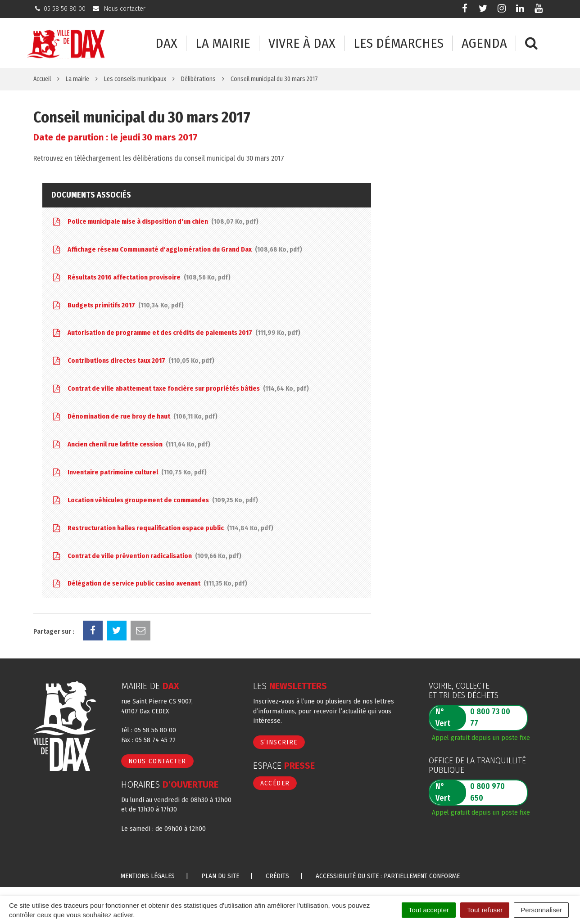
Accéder (275, 783)
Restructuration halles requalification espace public (162, 528)
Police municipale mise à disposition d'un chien (155, 222)
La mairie (223, 43)
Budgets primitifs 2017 (118, 305)
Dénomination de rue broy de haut (134, 417)
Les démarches (399, 43)
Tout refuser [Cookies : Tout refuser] (485, 910)
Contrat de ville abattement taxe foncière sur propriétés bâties (180, 389)
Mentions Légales (148, 876)
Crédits (277, 876)
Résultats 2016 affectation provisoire (141, 277)
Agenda (484, 43)
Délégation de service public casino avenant (149, 584)
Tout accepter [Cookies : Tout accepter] (429, 910)
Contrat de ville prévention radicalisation (146, 556)
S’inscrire (279, 742)
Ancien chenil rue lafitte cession (131, 444)
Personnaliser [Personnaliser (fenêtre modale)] (541, 910)
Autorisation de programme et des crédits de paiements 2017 (176, 333)
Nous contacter (157, 761)
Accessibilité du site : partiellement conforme (388, 876)
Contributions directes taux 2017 (133, 361)
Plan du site (220, 876)
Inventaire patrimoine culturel (129, 472)
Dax (166, 43)
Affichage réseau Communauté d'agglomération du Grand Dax (177, 250)
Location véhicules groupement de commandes (155, 500)
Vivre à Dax (302, 43)
